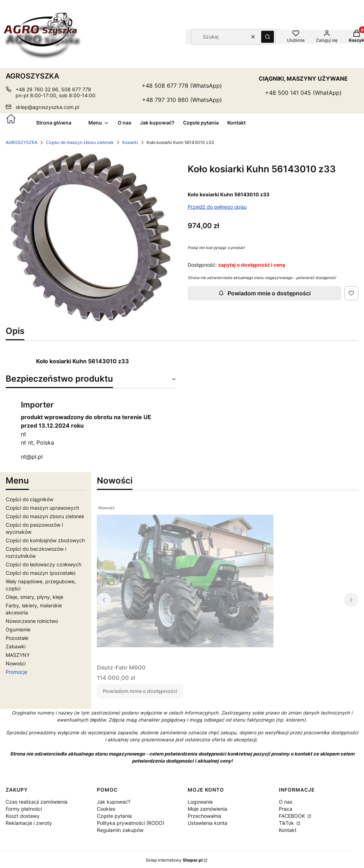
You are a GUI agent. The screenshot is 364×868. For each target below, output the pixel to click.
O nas (286, 802)
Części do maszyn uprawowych (42, 508)
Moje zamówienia (207, 809)
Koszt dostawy (23, 816)
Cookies (106, 809)
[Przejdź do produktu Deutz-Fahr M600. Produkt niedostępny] (185, 581)
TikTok (287, 823)
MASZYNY (18, 655)
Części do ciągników (30, 499)
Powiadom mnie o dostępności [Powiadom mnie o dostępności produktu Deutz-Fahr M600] (140, 691)
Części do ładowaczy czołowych (43, 564)
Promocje (16, 672)
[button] (268, 37)
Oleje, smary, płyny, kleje (34, 597)
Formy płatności (24, 809)
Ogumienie (18, 629)
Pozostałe (17, 638)
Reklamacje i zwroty (29, 823)
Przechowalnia (204, 816)
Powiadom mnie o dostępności (265, 293)
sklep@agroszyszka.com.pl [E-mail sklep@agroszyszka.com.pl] (47, 107)
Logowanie (200, 802)
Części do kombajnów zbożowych (45, 540)
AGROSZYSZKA (22, 142)
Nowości (16, 663)
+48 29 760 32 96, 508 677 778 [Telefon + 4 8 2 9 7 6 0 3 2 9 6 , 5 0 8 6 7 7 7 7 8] (53, 89)
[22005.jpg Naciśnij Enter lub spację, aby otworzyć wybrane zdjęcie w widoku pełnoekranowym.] (91, 237)
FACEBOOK (293, 816)
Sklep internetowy (174, 860)
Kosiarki (130, 142)
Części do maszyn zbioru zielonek (80, 142)
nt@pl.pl (32, 457)
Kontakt (288, 830)
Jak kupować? (114, 802)
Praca (286, 809)
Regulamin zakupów (120, 830)
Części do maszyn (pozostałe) (41, 573)
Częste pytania (114, 816)
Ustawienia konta (207, 823)
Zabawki (16, 646)
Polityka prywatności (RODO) (131, 823)
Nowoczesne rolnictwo (32, 621)
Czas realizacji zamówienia (37, 802)
